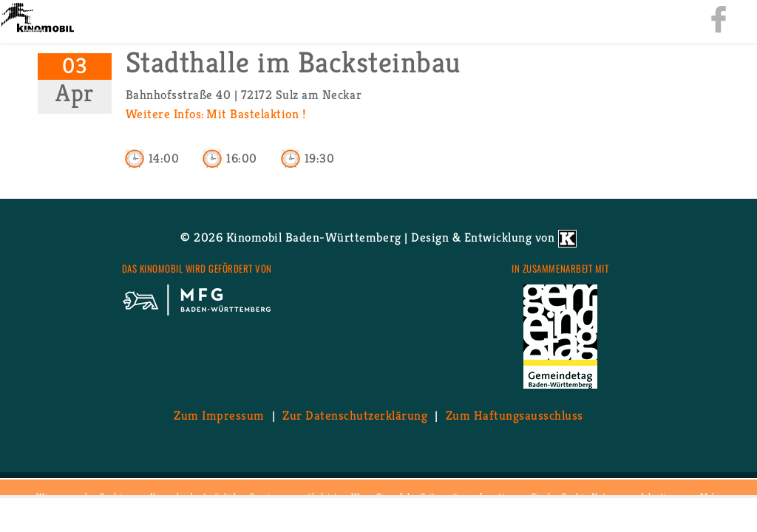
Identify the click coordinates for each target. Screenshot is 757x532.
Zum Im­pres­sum (219, 415)
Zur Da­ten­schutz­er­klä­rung (355, 415)
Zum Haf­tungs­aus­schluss (515, 415)
